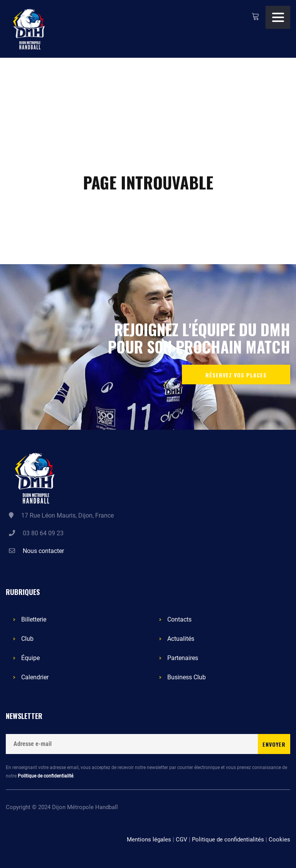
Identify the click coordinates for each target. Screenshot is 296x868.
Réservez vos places (236, 375)
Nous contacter (43, 551)
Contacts (179, 619)
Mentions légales (149, 840)
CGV (182, 840)
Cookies (279, 840)
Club (27, 639)
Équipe (30, 658)
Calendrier (35, 677)
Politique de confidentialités (228, 840)
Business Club (187, 677)
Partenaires (183, 658)
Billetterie (34, 619)
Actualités (181, 639)
